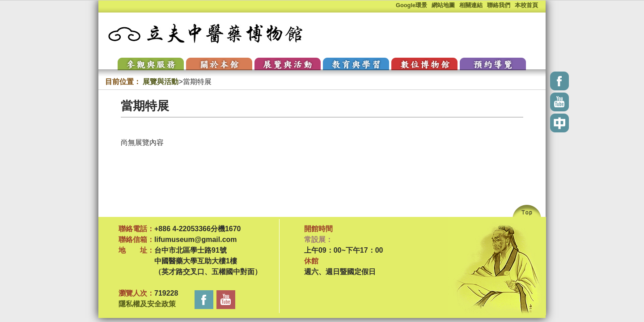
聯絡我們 (499, 5)
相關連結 (471, 5)
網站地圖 (443, 5)
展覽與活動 (161, 82)
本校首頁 (526, 5)
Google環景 (411, 5)
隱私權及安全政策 (147, 304)
